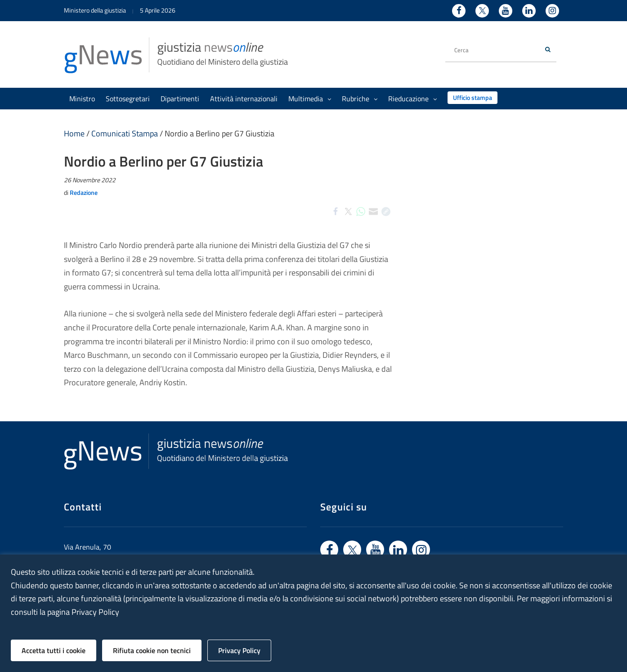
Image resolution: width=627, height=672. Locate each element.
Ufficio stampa (472, 97)
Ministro (82, 99)
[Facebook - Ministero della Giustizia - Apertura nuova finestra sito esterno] (459, 11)
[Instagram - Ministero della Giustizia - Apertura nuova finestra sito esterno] (552, 11)
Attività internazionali (244, 99)
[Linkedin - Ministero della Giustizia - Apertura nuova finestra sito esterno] (529, 11)
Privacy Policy (239, 650)
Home (74, 133)
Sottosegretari (128, 99)
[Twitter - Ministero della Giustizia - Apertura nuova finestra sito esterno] (482, 11)
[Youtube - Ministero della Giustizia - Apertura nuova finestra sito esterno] (506, 11)
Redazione (84, 192)
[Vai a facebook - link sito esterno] (329, 550)
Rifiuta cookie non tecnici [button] (152, 650)
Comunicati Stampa (125, 133)
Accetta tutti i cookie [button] (54, 650)
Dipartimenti (180, 99)
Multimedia (310, 99)
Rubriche (360, 99)
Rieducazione (412, 99)
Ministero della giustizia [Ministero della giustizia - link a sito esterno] (95, 10)
